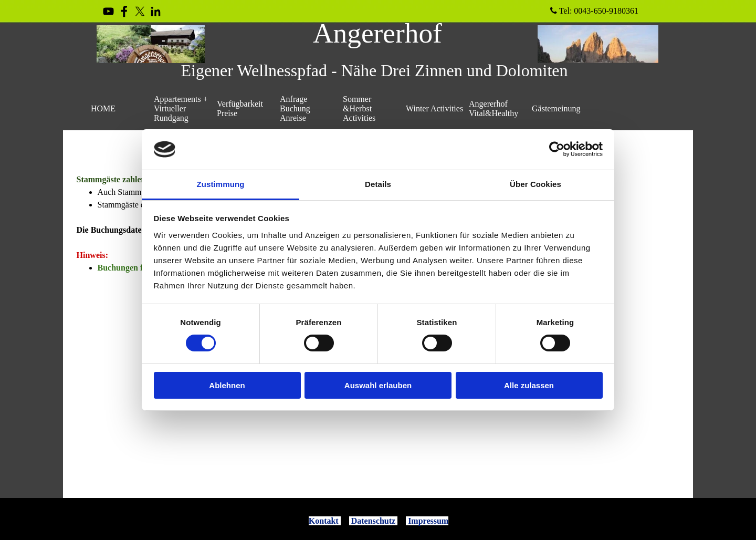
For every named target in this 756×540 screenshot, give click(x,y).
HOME (103, 108)
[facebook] (124, 11)
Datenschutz (373, 521)
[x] (140, 11)
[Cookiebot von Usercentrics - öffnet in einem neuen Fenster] (557, 149)
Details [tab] (378, 184)
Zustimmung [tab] (221, 184)
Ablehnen (227, 385)
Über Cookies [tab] (535, 184)
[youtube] (108, 11)
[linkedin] (156, 11)
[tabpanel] (379, 521)
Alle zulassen (529, 385)
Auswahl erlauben (378, 385)
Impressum (428, 521)
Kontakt (324, 521)
